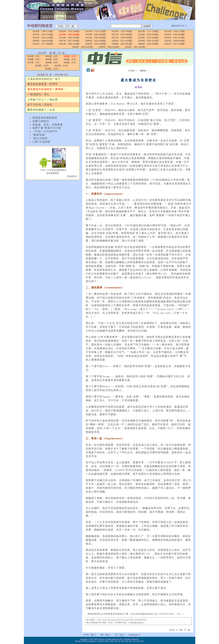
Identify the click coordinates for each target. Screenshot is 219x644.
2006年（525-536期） (96, 41)
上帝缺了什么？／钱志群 (43, 100)
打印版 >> (133, 71)
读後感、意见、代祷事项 (48, 125)
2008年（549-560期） (44, 41)
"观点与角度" (41, 138)
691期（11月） (62, 66)
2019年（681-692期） (70, 34)
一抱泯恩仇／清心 (38, 94)
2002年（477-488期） (44, 44)
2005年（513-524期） (123, 41)
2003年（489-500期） (175, 41)
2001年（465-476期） (70, 44)
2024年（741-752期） (96, 31)
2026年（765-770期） (44, 31)
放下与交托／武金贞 (40, 105)
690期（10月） (43, 66)
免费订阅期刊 (41, 121)
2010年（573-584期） (149, 38)
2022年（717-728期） (149, 31)
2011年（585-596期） (123, 38)
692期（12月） (53, 69)
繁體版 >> (144, 71)
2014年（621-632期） (44, 38)
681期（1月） (35, 56)
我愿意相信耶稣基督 (45, 118)
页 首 (172, 630)
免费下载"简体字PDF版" (47, 128)
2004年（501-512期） (149, 41)
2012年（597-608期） (96, 38)
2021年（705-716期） (175, 31)
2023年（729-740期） (123, 31)
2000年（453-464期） (96, 44)
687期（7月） (35, 62)
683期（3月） (71, 56)
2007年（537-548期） (70, 41)
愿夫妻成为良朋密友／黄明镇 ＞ (47, 89)
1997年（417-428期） (175, 44)
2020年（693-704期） (44, 34)
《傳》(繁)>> (105, 635)
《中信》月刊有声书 (45, 131)
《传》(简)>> (119, 635)
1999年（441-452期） (123, 44)
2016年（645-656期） (149, 34)
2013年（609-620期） (70, 38)
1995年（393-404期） (109, 47)
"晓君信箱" (39, 135)
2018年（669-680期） (96, 34)
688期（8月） (53, 62)
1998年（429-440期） (149, 44)
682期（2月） (53, 56)
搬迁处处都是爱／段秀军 (43, 84)
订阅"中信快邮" (42, 142)
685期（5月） (53, 59)
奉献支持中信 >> (179, 26)
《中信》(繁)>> (89, 635)
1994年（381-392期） (136, 47)
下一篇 (187, 630)
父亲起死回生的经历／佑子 (44, 79)
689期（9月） (71, 62)
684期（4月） (35, 59)
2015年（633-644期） (175, 34)
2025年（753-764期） (70, 31)
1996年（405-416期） (83, 47)
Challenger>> (135, 635)
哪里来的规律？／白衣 (41, 110)
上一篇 (179, 630)
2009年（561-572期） (175, 38)
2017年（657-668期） (123, 34)
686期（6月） (71, 59)
